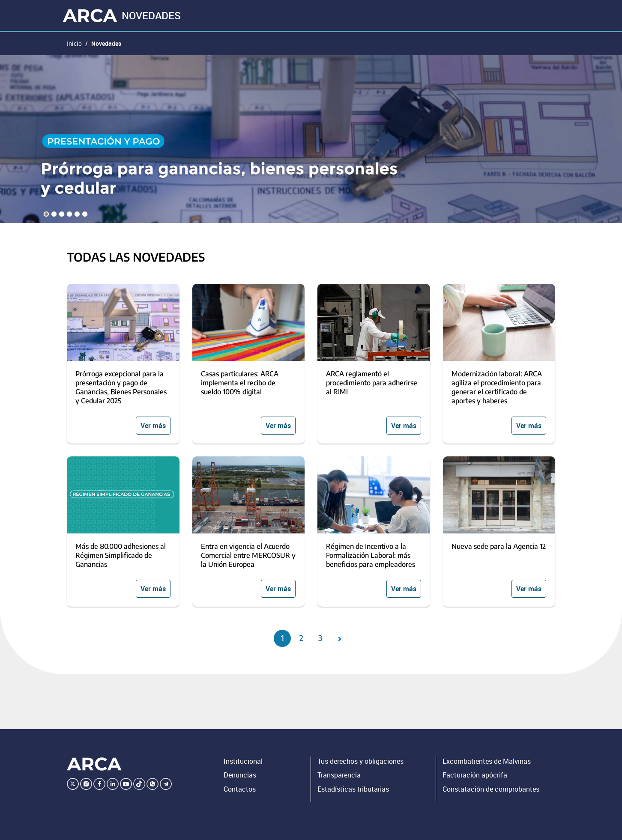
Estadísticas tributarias (353, 789)
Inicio (74, 43)
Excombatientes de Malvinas (487, 761)
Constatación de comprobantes (491, 789)
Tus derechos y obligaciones (360, 761)
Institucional (243, 761)
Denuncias (240, 775)
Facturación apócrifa (475, 775)
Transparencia (339, 775)
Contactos (240, 789)
